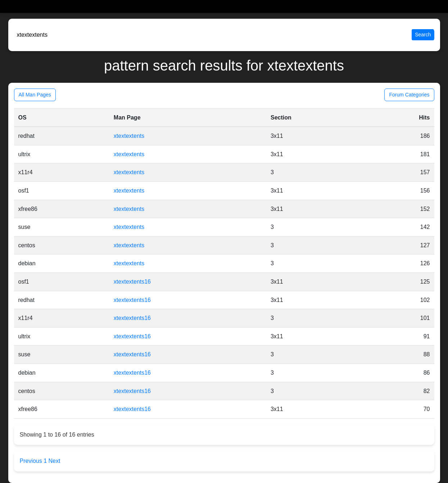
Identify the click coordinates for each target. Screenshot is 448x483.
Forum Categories (409, 95)
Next (55, 461)
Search (423, 35)
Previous (32, 461)
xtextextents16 (132, 282)
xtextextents (129, 136)
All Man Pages (35, 95)
